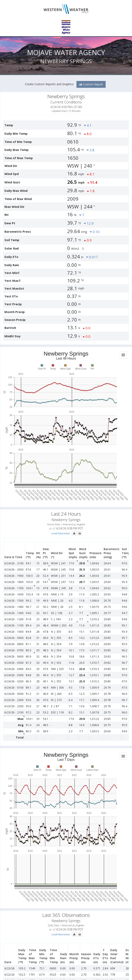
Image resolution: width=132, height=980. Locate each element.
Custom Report (91, 84)
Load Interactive (61, 533)
